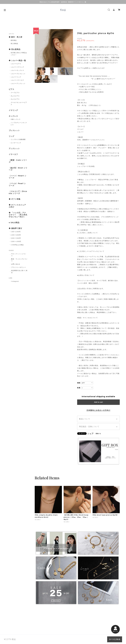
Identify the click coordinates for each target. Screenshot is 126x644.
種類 (79, 383)
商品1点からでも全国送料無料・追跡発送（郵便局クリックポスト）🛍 (63, 2)
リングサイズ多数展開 (18, 139)
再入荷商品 (14, 44)
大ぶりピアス (15, 96)
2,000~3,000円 (16, 235)
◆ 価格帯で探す (16, 228)
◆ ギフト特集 (15, 199)
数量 (79, 388)
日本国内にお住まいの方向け (98, 410)
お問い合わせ (16, 264)
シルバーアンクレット (18, 83)
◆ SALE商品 (14, 223)
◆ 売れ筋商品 (15, 49)
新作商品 (14, 40)
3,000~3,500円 (16, 238)
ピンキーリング (16, 143)
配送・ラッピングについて (19, 260)
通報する (98, 434)
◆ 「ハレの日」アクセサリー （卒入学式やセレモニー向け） (18, 215)
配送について (85, 419)
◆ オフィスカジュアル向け (17, 206)
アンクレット (14, 149)
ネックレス (13, 116)
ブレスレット (14, 131)
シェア (91, 434)
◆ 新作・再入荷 (16, 37)
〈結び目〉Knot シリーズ (18, 169)
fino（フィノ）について (19, 255)
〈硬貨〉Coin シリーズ (18, 161)
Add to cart (98, 402)
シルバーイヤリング (17, 67)
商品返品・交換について (89, 427)
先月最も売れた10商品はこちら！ (19, 54)
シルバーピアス (16, 64)
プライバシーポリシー (19, 267)
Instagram (15, 281)
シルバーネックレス (17, 70)
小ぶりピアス (15, 99)
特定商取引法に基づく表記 (19, 271)
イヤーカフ (13, 154)
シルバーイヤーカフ (17, 80)
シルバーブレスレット (18, 74)
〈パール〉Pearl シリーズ (17, 185)
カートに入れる (115, 639)
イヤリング (13, 110)
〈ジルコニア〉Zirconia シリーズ (18, 192)
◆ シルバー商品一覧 (17, 61)
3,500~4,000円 (16, 241)
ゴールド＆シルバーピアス (19, 103)
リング (12, 136)
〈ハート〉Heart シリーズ (18, 177)
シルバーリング (16, 77)
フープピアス (15, 93)
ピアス (12, 89)
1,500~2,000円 (16, 232)
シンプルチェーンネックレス (19, 124)
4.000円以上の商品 (17, 245)
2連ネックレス (16, 119)
